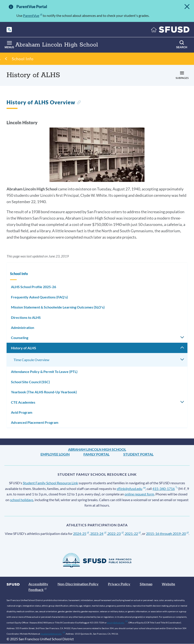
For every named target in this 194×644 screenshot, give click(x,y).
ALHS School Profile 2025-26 (34, 287)
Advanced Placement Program (35, 422)
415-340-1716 (165, 489)
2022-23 (116, 533)
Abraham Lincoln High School (97, 449)
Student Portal (138, 454)
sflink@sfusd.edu (131, 489)
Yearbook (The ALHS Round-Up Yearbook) (44, 392)
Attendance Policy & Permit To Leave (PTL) (44, 372)
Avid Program (22, 412)
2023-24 (98, 533)
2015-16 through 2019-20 (167, 533)
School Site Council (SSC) (30, 382)
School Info (23, 59)
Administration (23, 327)
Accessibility (38, 584)
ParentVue (33, 15)
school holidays (22, 500)
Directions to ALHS (26, 317)
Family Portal (96, 454)
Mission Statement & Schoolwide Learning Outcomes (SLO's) (58, 307)
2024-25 (81, 533)
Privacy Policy (119, 584)
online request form (139, 494)
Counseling (20, 338)
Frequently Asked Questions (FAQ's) (39, 297)
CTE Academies (23, 402)
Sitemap (146, 584)
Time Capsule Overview (31, 360)
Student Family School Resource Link (50, 483)
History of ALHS (24, 348)
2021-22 (133, 533)
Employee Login (55, 454)
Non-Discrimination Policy (78, 584)
